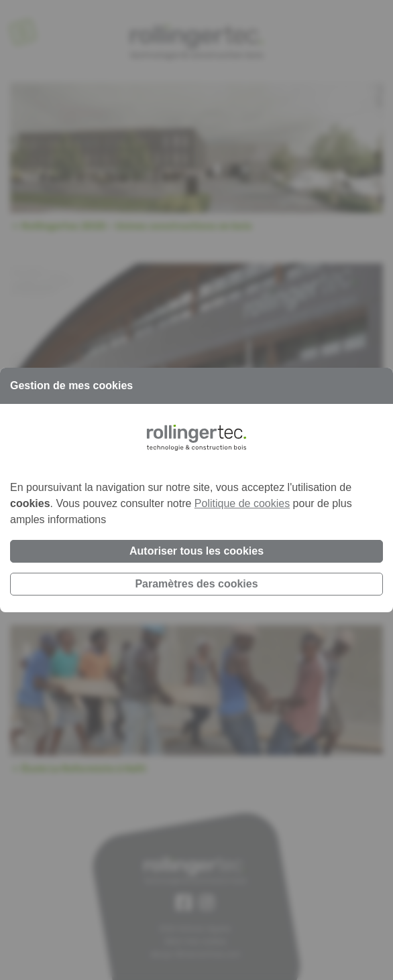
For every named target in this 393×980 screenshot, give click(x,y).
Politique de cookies (242, 503)
